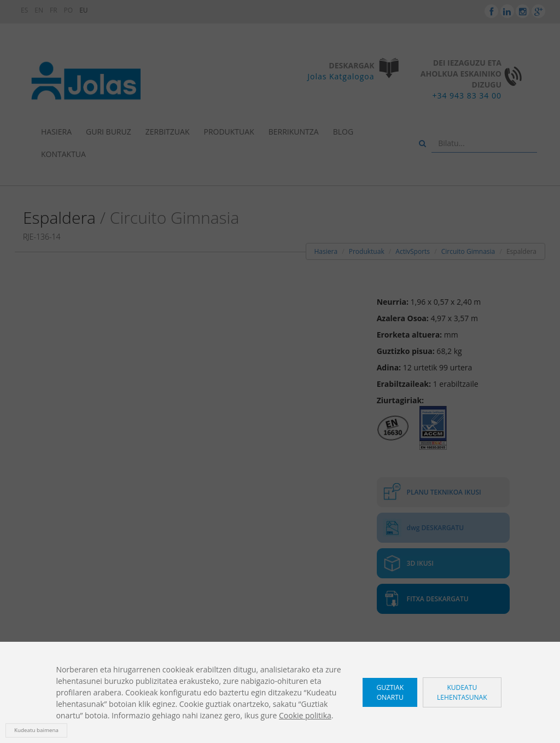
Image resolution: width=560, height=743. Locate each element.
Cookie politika (305, 715)
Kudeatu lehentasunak (462, 692)
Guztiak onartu (390, 692)
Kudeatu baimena (36, 730)
